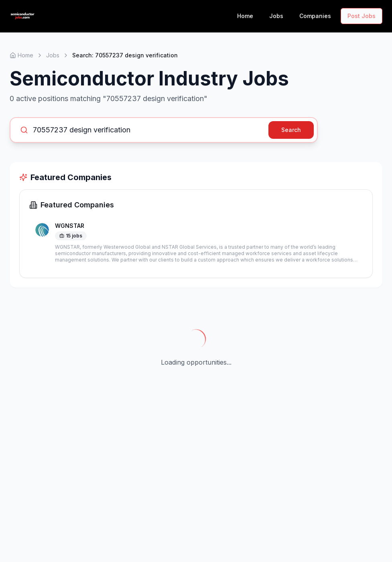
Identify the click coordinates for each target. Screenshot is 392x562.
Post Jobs (362, 16)
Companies (315, 16)
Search (291, 130)
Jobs (276, 16)
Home (245, 16)
